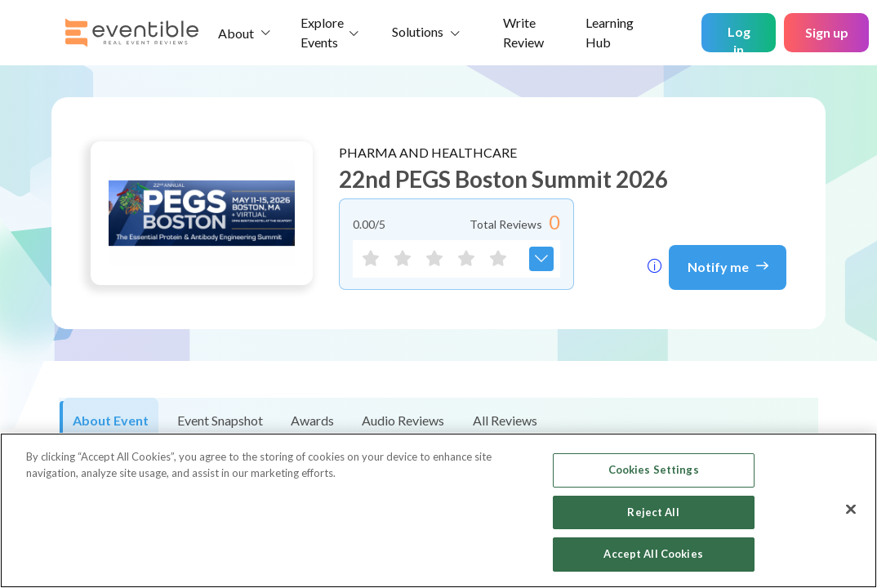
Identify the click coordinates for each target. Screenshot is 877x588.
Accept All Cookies (653, 554)
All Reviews (505, 420)
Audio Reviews (403, 420)
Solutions (418, 31)
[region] (438, 510)
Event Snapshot (220, 420)
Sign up (827, 32)
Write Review (523, 32)
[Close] (851, 510)
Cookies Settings (654, 470)
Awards (312, 420)
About (236, 33)
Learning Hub (610, 32)
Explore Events (322, 32)
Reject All (653, 512)
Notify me (728, 265)
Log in (739, 38)
